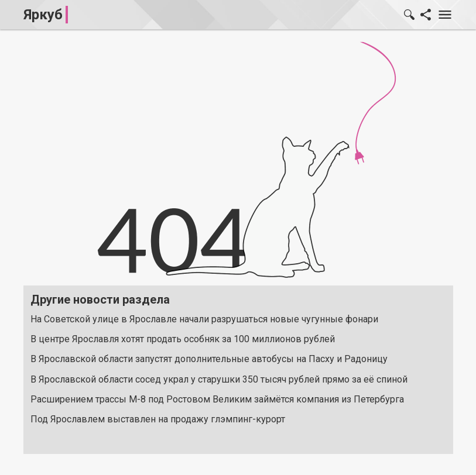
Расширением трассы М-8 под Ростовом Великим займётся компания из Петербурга (217, 399)
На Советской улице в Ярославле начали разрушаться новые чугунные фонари (204, 319)
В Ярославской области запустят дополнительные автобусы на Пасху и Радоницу (209, 359)
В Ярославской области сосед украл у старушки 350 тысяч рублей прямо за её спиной (219, 379)
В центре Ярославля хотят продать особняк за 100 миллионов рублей (183, 339)
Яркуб (43, 15)
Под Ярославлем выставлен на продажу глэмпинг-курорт (158, 419)
